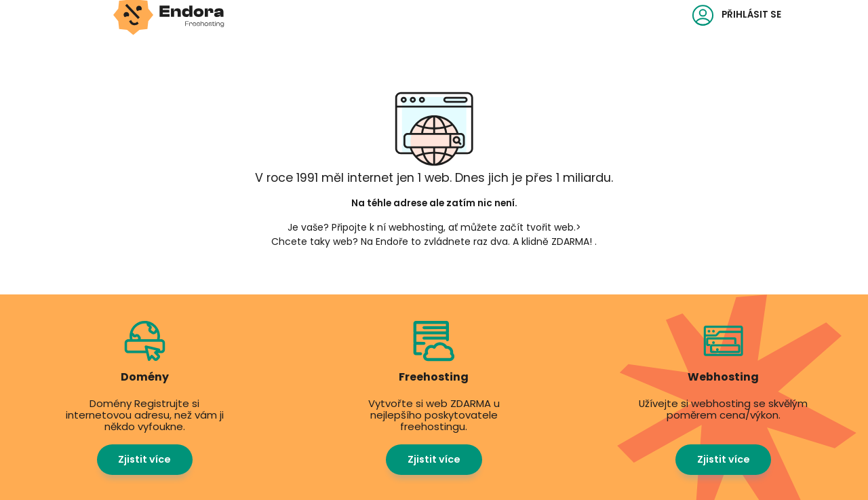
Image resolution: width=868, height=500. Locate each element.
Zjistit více (144, 459)
